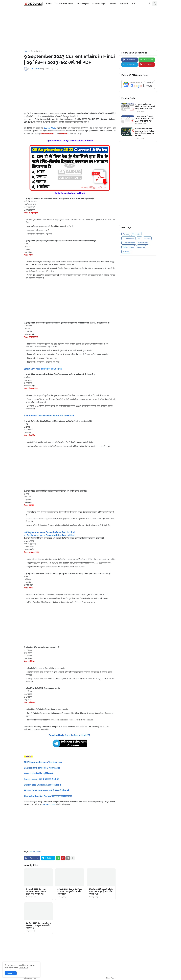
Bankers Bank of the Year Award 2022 (42, 768)
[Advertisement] (90, 29)
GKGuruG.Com (49, 805)
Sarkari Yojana (128, 247)
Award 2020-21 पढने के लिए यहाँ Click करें (42, 779)
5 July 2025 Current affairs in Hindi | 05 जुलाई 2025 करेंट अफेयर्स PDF (145, 106)
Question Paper (129, 243)
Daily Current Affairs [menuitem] (64, 4)
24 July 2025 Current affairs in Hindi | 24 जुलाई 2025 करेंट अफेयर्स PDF (38, 925)
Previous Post (31, 978)
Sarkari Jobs (143, 243)
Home (26, 51)
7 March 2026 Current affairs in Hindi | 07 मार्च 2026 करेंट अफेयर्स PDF (36, 891)
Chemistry (136, 234)
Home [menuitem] (49, 4)
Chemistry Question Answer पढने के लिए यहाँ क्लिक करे (48, 796)
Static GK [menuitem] (124, 4)
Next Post (110, 978)
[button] (149, 4)
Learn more (23, 968)
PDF (139, 238)
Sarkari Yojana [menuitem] (83, 4)
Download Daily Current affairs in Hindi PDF (70, 735)
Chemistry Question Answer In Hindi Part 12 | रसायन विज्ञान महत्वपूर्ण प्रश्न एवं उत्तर (145, 132)
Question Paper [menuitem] (99, 4)
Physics (147, 238)
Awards (126, 234)
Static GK (126, 252)
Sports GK (141, 247)
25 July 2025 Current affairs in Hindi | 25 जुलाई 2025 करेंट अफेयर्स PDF (101, 891)
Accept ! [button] (11, 973)
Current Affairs (37, 51)
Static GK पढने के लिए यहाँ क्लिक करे (39, 774)
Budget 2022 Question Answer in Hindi (43, 785)
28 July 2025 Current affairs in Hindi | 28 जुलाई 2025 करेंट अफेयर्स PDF (70, 891)
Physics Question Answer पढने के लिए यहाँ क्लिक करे (47, 790)
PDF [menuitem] (133, 4)
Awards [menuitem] (113, 4)
